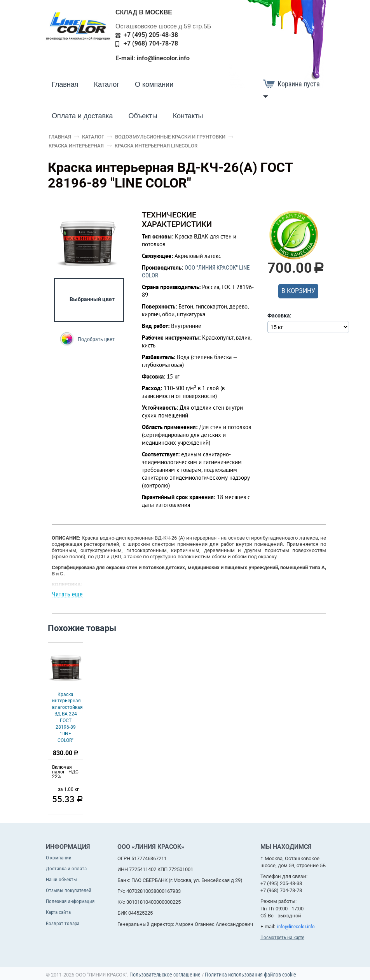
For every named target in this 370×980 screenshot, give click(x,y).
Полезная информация (70, 901)
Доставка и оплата (66, 869)
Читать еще (67, 594)
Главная (65, 84)
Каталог (107, 84)
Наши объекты (61, 879)
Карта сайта (58, 912)
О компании (154, 84)
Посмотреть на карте (282, 937)
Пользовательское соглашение (165, 975)
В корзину (298, 291)
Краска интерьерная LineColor (156, 146)
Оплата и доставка (82, 116)
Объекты (143, 116)
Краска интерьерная (76, 146)
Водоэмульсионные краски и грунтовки (170, 137)
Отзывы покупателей (69, 890)
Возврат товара (63, 923)
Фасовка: (279, 316)
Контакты (188, 116)
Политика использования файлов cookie (250, 975)
